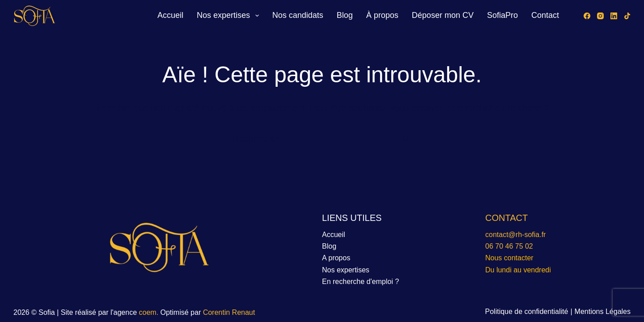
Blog (345, 15)
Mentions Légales (603, 311)
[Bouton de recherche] (406, 139)
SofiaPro (502, 15)
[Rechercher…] (316, 139)
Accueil (170, 15)
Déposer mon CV (443, 15)
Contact (545, 15)
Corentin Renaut (229, 312)
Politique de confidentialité (527, 311)
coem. (150, 312)
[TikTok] (627, 16)
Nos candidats (298, 15)
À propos (382, 15)
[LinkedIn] (614, 16)
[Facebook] (587, 16)
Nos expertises (230, 16)
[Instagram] (600, 16)
